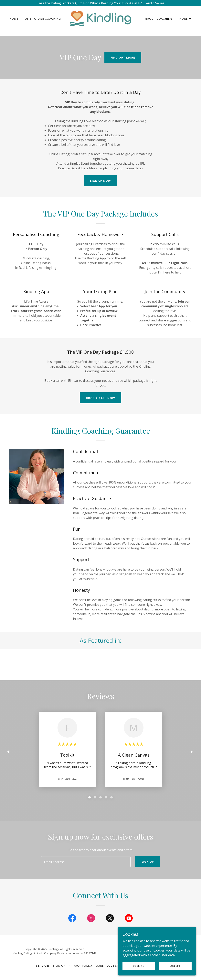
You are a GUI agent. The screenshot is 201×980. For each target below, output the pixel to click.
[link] (100, 21)
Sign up (148, 862)
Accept (175, 974)
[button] (185, 21)
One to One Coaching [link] (43, 21)
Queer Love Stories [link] (112, 966)
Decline (139, 974)
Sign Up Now (101, 181)
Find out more (123, 57)
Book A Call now (100, 398)
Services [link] (43, 966)
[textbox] (86, 862)
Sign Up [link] (59, 966)
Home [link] (14, 21)
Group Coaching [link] (159, 21)
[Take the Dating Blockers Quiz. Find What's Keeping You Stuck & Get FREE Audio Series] (100, 3)
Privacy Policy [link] (81, 966)
